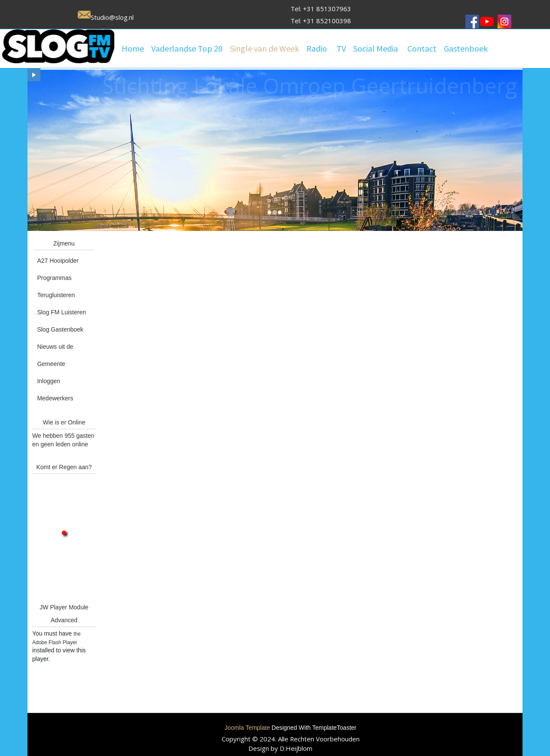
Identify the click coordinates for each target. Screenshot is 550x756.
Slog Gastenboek (60, 329)
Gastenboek (466, 48)
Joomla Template (247, 728)
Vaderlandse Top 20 (187, 48)
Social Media (376, 48)
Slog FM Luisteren (61, 312)
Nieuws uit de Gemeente (55, 355)
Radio (317, 48)
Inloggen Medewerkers (55, 390)
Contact (422, 48)
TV (341, 48)
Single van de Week (264, 48)
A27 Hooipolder (58, 261)
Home (133, 48)
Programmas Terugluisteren (56, 286)
